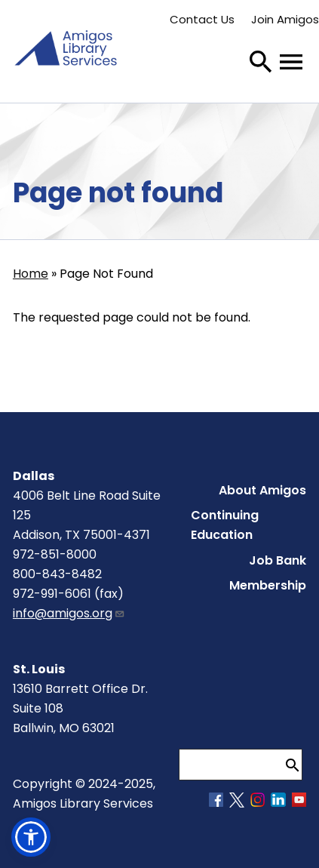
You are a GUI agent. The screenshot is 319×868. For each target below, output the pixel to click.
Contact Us (202, 19)
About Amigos (262, 490)
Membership (268, 585)
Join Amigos (285, 19)
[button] (31, 837)
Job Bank (278, 560)
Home (31, 274)
